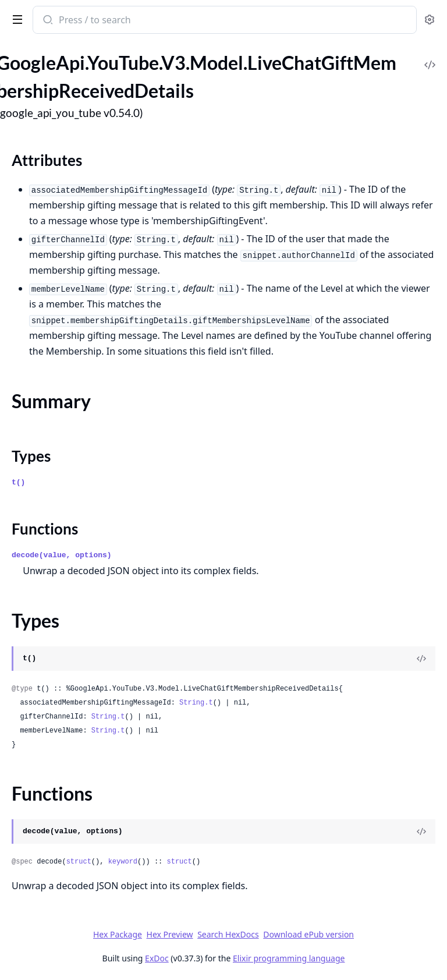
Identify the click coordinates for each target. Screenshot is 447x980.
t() (18, 482)
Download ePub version (308, 934)
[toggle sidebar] (15, 19)
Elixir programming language (289, 958)
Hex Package (118, 934)
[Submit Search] (47, 21)
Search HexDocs (228, 935)
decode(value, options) (62, 555)
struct (79, 862)
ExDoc (157, 958)
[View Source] (421, 659)
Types (31, 456)
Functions (45, 529)
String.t (196, 703)
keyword (123, 862)
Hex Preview (170, 934)
